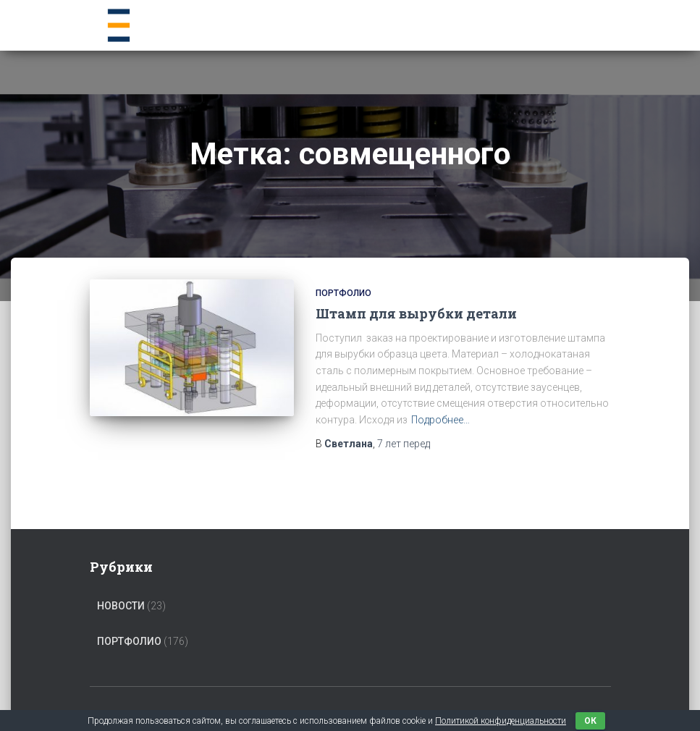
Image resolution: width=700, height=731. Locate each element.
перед (404, 444)
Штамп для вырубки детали (416, 313)
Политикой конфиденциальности (501, 721)
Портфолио (343, 293)
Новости (121, 606)
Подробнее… (440, 420)
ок (590, 721)
